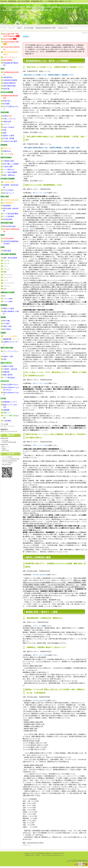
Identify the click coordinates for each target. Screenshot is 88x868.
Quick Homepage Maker (80, 860)
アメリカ (42, 127)
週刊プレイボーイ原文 (40, 193)
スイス (6, 280)
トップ (4, 28)
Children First (63, 28)
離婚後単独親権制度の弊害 (46, 28)
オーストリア (8, 275)
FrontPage (5, 440)
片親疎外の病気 (9, 461)
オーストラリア (9, 283)
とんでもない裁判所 (11, 459)
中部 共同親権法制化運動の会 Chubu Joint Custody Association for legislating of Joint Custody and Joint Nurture (40, 8)
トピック (11, 28)
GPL (83, 861)
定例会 (19, 28)
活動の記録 (5, 450)
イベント (7, 463)
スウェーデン (8, 277)
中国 (5, 289)
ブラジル (6, 286)
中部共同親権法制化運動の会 (43, 853)
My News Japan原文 (39, 575)
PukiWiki (73, 861)
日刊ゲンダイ (37, 626)
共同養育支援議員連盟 (9, 442)
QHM (86, 861)
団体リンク (5, 447)
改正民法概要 (29, 28)
